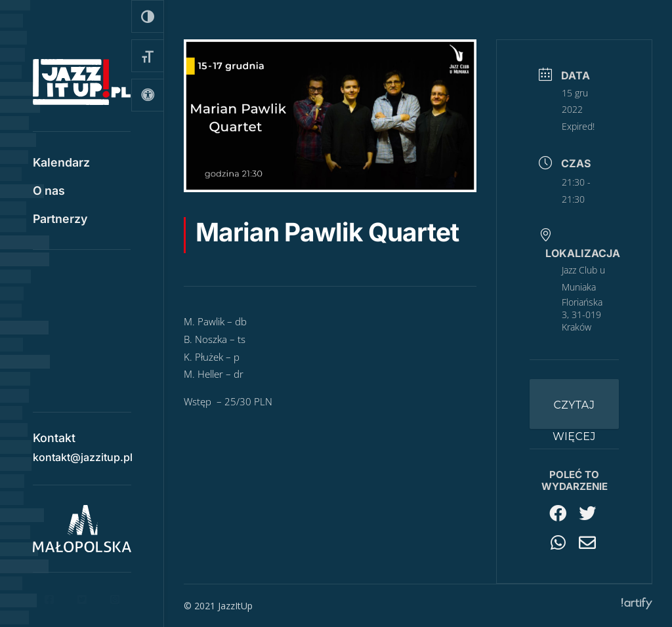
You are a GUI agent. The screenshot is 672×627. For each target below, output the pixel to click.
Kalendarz (61, 164)
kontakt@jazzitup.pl (83, 453)
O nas (49, 192)
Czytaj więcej (574, 414)
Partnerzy (60, 220)
